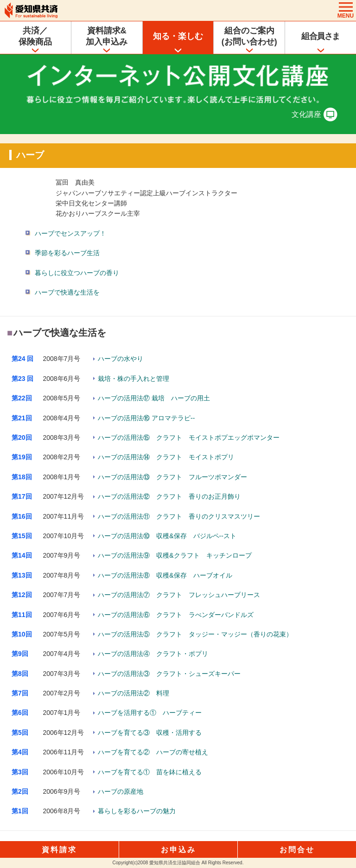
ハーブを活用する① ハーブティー (150, 713)
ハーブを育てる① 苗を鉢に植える (150, 772)
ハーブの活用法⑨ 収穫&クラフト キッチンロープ (175, 555)
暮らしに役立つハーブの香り (77, 273)
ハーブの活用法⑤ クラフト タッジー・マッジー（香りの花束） (195, 634)
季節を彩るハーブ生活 (67, 253)
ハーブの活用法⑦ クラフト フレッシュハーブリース (179, 595)
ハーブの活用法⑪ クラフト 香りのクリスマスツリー (179, 516)
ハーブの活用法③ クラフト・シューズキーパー (169, 674)
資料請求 (59, 850)
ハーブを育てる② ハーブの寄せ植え (153, 752)
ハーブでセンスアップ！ (70, 233)
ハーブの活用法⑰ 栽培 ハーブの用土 (154, 398)
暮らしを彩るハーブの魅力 (137, 811)
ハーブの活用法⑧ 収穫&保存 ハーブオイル (165, 575)
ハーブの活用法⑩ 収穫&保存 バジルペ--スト (167, 536)
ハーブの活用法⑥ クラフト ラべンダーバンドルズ (176, 615)
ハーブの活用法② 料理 (133, 693)
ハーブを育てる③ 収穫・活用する (150, 733)
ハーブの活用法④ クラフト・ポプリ (153, 654)
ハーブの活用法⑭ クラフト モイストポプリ (166, 457)
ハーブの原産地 (121, 791)
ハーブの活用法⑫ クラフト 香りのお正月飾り (169, 496)
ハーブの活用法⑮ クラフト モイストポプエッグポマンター (189, 437)
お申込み (178, 850)
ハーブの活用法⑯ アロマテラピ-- (146, 418)
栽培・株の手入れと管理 (133, 379)
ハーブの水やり (121, 359)
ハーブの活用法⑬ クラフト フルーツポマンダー (172, 477)
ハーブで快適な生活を (67, 292)
